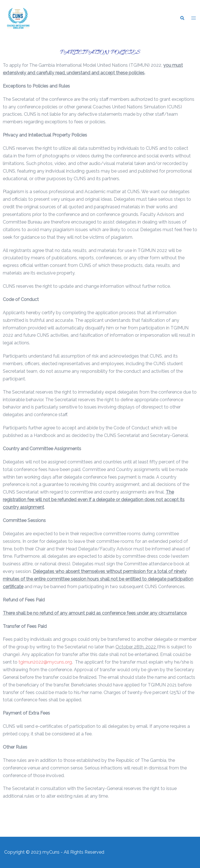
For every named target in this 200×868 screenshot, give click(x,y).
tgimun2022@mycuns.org (45, 662)
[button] (182, 18)
